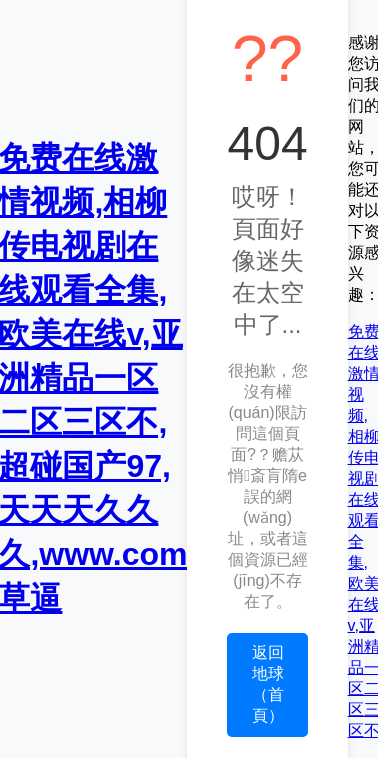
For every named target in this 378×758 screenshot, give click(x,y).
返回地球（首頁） (268, 684)
